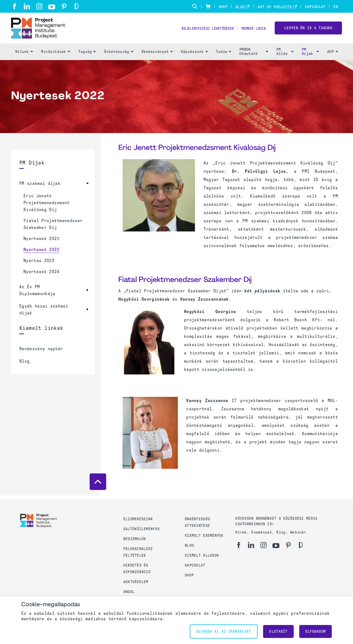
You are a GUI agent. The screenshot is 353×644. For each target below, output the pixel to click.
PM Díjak (310, 55)
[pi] (64, 6)
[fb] (14, 6)
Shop (223, 7)
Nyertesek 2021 (41, 242)
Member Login (252, 30)
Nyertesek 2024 (41, 275)
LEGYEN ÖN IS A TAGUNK (308, 30)
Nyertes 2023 (39, 264)
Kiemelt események (204, 536)
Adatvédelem (136, 582)
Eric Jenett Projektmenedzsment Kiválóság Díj (47, 206)
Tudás (224, 55)
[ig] (39, 6)
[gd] (77, 6)
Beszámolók (135, 539)
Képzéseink (194, 55)
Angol (129, 592)
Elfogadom (316, 631)
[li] (27, 6)
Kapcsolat (315, 7)
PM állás (285, 55)
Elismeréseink (138, 519)
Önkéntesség (118, 55)
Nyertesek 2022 (41, 253)
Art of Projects (275, 7)
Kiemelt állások (202, 555)
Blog (240, 7)
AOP (332, 55)
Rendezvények (157, 55)
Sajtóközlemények (141, 529)
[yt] (52, 7)
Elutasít (278, 631)
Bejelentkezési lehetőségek (200, 30)
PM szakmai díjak (40, 187)
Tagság (87, 55)
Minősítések (56, 55)
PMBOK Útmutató (254, 55)
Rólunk (24, 55)
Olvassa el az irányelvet (224, 631)
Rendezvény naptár (41, 352)
